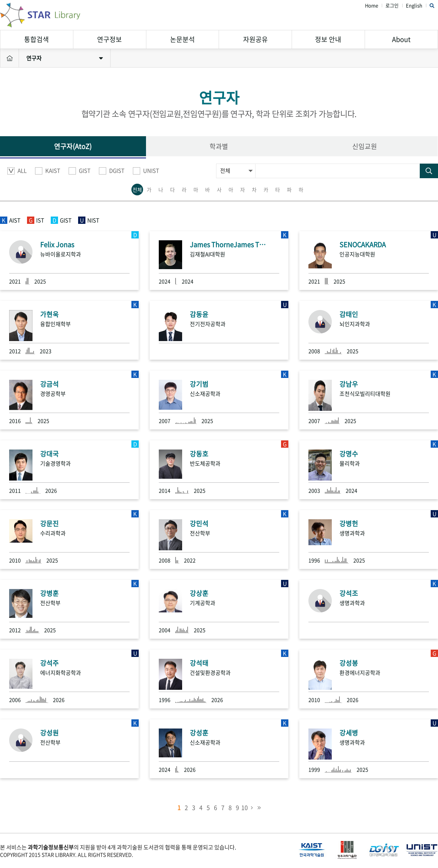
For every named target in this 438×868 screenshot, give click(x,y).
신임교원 (365, 146)
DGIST (112, 171)
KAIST (48, 171)
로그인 (392, 6)
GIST (80, 171)
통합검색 (36, 39)
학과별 (219, 146)
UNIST (146, 171)
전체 (137, 190)
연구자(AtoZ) (73, 146)
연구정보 (109, 39)
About (401, 39)
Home (372, 6)
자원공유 (255, 39)
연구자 (65, 58)
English (414, 6)
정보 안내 (328, 39)
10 (245, 807)
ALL (17, 171)
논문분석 (182, 39)
